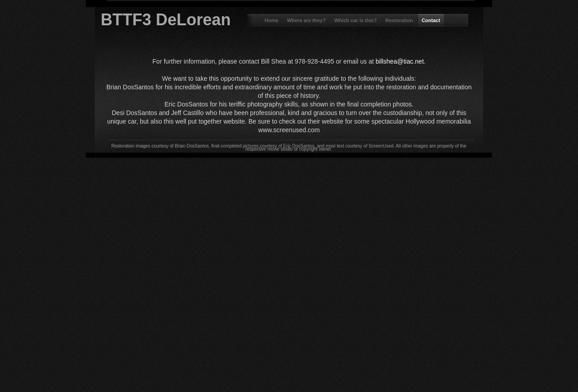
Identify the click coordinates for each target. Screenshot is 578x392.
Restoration (400, 20)
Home (272, 20)
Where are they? (307, 20)
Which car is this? (356, 20)
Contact (431, 20)
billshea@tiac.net (400, 61)
